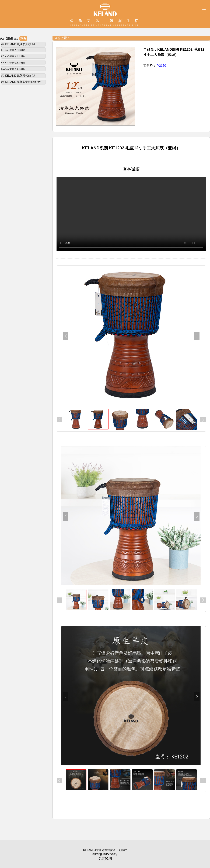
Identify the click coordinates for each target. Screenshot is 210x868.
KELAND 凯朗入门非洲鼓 (13, 50)
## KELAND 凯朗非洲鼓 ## (18, 44)
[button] (197, 336)
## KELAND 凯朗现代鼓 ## (18, 76)
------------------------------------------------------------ (164, 61)
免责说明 (105, 859)
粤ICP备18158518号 (105, 854)
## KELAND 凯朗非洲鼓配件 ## (21, 82)
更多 (23, 38)
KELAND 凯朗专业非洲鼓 (13, 56)
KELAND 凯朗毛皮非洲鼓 (13, 63)
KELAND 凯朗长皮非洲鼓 (13, 69)
